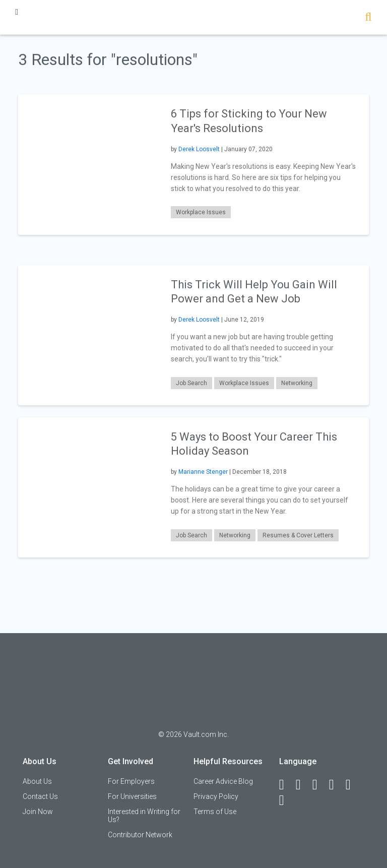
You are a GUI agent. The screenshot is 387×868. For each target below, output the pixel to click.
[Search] (368, 18)
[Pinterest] (353, 785)
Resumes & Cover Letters (298, 535)
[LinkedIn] (303, 785)
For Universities (132, 796)
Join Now (38, 812)
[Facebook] (286, 785)
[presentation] (88, 164)
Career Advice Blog (223, 781)
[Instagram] (336, 785)
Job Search (191, 383)
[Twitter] (319, 785)
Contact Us (40, 796)
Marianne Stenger (203, 472)
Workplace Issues (201, 212)
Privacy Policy (216, 796)
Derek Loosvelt (199, 149)
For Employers (131, 781)
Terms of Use (215, 812)
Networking (297, 383)
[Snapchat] (286, 800)
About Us (37, 781)
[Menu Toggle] (17, 12)
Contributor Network (140, 835)
